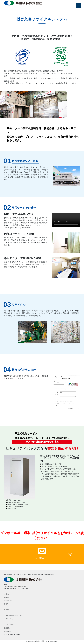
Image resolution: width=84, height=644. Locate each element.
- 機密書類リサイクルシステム (14, 616)
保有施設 (7, 597)
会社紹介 (7, 594)
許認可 (6, 604)
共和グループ (8, 601)
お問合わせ (8, 631)
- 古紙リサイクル (10, 619)
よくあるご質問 (9, 625)
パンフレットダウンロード (12, 635)
